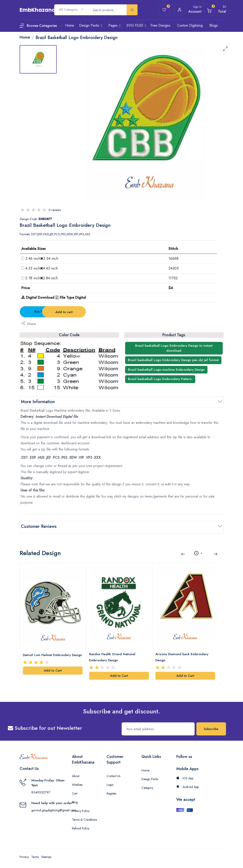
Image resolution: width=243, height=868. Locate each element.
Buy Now (44, 311)
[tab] (38, 59)
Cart (75, 791)
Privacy (24, 855)
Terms (35, 855)
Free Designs (161, 25)
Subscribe (211, 727)
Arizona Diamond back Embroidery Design (182, 655)
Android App (188, 785)
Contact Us (113, 774)
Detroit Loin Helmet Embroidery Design (53, 653)
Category (147, 786)
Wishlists (77, 783)
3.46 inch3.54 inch (42, 258)
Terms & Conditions (84, 818)
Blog (75, 800)
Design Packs (150, 777)
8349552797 (41, 790)
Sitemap (46, 855)
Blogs (214, 25)
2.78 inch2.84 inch (42, 278)
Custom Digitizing (190, 25)
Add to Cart (53, 668)
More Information (38, 402)
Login (110, 783)
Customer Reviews (39, 526)
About (76, 774)
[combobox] (71, 10)
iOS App (185, 776)
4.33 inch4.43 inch (42, 268)
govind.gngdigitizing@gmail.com (54, 808)
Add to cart (96, 312)
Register (112, 791)
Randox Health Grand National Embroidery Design (113, 655)
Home (145, 768)
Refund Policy (81, 826)
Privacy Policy (81, 809)
